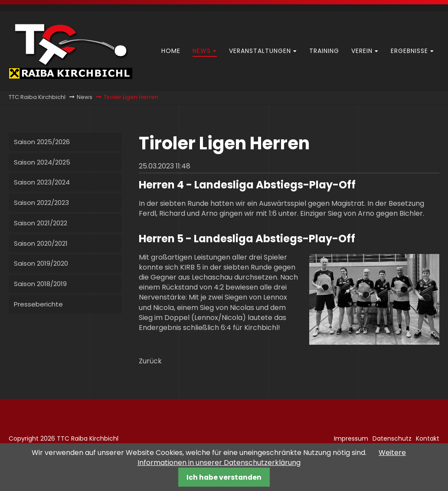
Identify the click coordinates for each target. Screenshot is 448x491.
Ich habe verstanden (224, 477)
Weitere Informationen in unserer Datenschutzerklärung (272, 458)
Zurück (150, 361)
